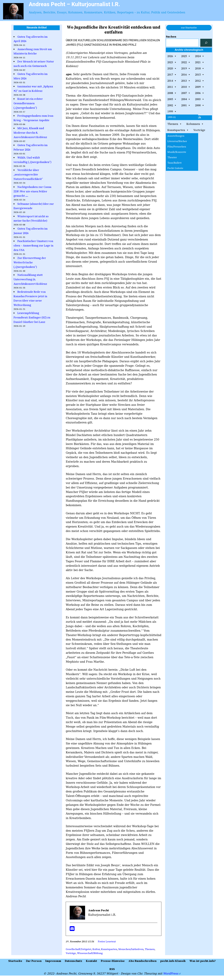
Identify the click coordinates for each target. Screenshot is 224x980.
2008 (172, 93)
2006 (200, 93)
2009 (200, 87)
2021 (200, 62)
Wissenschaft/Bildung (90, 953)
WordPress (172, 973)
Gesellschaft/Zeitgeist (78, 949)
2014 (172, 81)
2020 (172, 68)
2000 (200, 105)
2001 (186, 105)
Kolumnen (195, 124)
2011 (172, 87)
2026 (172, 56)
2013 (186, 81)
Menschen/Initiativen (131, 949)
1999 (172, 111)
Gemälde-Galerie (178, 142)
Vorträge (71, 953)
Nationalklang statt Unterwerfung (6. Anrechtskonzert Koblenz (30, 279)
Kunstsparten (109, 949)
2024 (200, 56)
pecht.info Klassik (179, 136)
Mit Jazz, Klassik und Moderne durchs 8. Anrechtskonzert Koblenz (30, 133)
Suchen (171, 37)
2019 (186, 68)
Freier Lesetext (107, 941)
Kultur (96, 949)
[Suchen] (206, 43)
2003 (200, 99)
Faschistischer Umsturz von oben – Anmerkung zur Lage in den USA (33, 245)
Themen (150, 949)
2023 (172, 62)
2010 (186, 87)
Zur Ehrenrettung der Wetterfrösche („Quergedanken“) (30, 262)
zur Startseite (189, 28)
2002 (172, 105)
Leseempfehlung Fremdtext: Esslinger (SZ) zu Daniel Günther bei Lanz (32, 317)
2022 (186, 62)
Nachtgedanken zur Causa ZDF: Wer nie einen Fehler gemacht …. (32, 191)
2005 (172, 99)
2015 (200, 75)
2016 (186, 75)
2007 (186, 93)
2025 (186, 56)
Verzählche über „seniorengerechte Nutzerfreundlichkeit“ (28, 174)
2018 (200, 68)
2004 (186, 99)
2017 (172, 75)
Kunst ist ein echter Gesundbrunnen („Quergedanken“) (28, 103)
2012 (200, 81)
